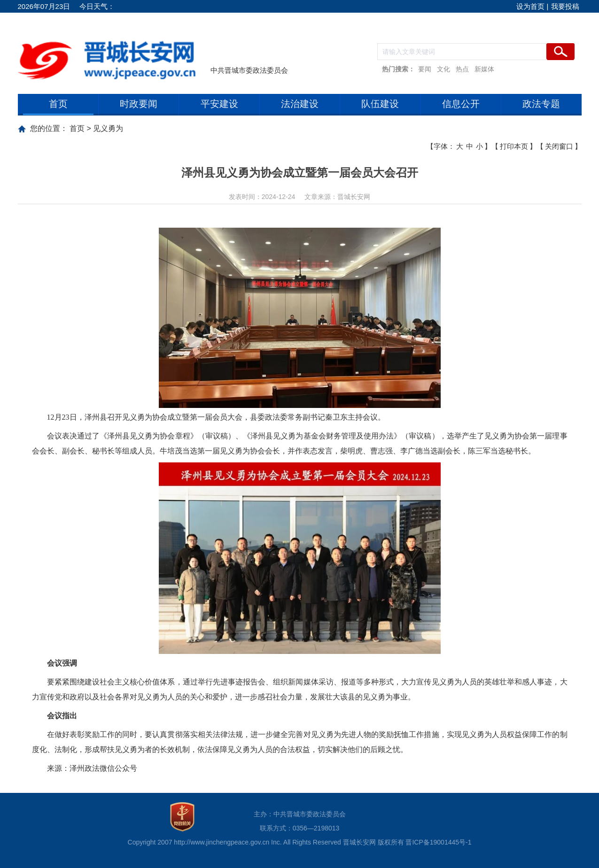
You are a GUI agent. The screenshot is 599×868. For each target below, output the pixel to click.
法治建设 (300, 104)
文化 (443, 69)
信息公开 (461, 104)
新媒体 (484, 69)
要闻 (425, 69)
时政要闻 (139, 104)
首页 (58, 104)
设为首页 (530, 6)
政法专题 (541, 104)
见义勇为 (108, 128)
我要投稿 (565, 6)
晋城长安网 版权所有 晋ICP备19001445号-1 (407, 842)
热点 (462, 69)
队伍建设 (380, 104)
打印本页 (514, 146)
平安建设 (219, 104)
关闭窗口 (559, 146)
